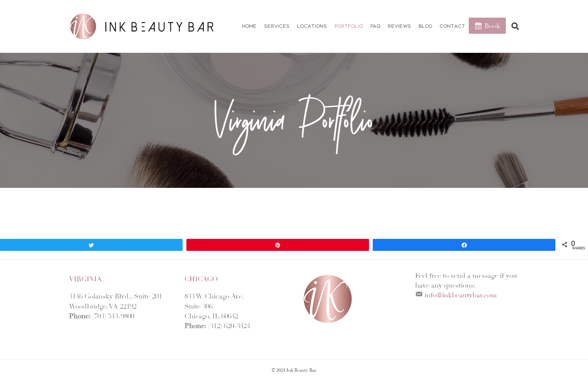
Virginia (85, 279)
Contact (452, 26)
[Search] (512, 26)
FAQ (375, 26)
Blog (425, 26)
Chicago (201, 279)
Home (249, 26)
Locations (312, 26)
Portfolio (349, 26)
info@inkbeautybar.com (461, 295)
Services (277, 26)
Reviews (399, 26)
